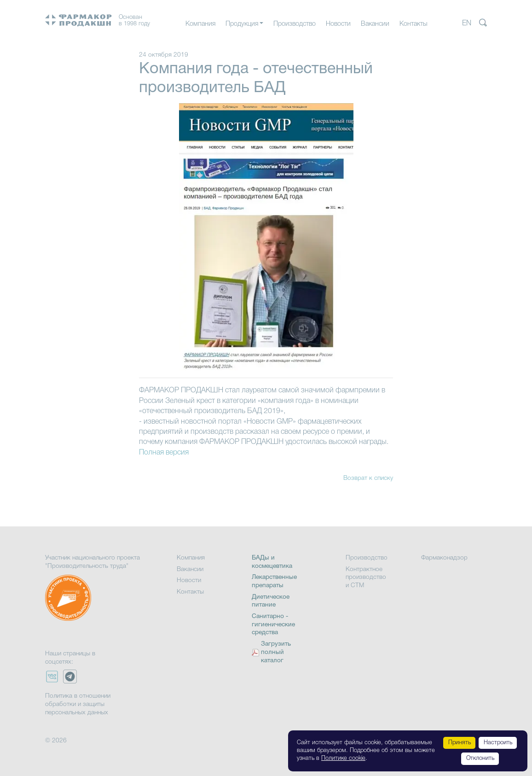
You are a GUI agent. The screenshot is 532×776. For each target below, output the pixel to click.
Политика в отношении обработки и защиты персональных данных (78, 704)
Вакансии (375, 24)
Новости (338, 24)
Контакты (413, 24)
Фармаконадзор (444, 558)
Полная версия (164, 453)
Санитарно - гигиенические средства (273, 624)
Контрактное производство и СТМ (366, 578)
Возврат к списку (368, 478)
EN (467, 23)
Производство (295, 24)
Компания (200, 24)
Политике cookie (343, 758)
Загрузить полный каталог (276, 652)
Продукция (242, 24)
